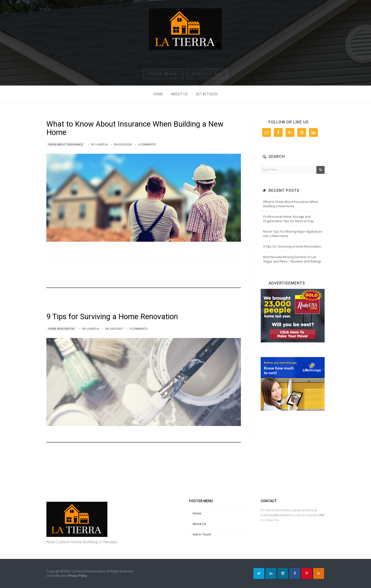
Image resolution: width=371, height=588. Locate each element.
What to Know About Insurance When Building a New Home (135, 128)
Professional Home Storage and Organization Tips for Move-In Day (288, 219)
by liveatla (99, 144)
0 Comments (147, 144)
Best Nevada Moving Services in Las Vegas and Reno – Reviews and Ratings (292, 259)
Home (158, 94)
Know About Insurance (66, 144)
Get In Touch (207, 94)
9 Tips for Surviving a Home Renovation (112, 317)
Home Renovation (61, 329)
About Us (179, 94)
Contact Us (207, 76)
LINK (321, 515)
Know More (163, 76)
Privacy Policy (78, 576)
